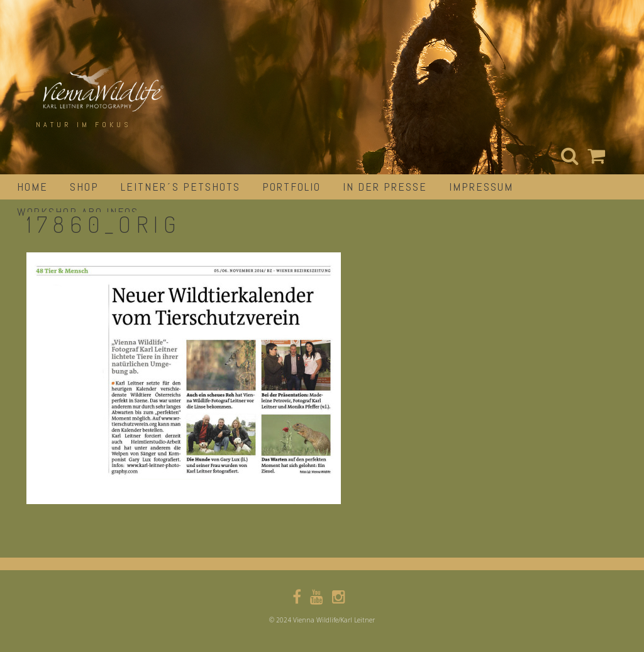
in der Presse (385, 187)
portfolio (291, 187)
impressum (481, 187)
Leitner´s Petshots (180, 187)
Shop (84, 187)
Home (32, 187)
